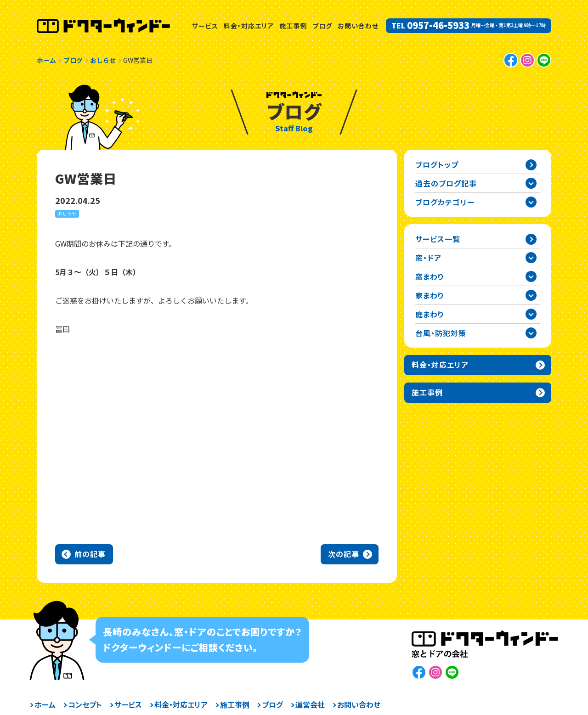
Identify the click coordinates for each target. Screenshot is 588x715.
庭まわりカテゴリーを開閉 (531, 314)
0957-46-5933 (438, 25)
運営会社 (310, 704)
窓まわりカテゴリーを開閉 (531, 276)
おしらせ (67, 213)
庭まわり (430, 314)
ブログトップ (437, 164)
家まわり (430, 295)
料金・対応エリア (249, 26)
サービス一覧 (438, 239)
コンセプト (85, 704)
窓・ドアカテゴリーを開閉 (531, 258)
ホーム (45, 704)
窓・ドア (428, 258)
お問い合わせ (358, 26)
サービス (205, 26)
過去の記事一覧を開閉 (531, 183)
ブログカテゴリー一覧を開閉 (531, 202)
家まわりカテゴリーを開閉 (531, 295)
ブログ (322, 26)
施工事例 (293, 26)
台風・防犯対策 (441, 333)
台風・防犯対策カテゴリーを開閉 (531, 333)
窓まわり (430, 276)
